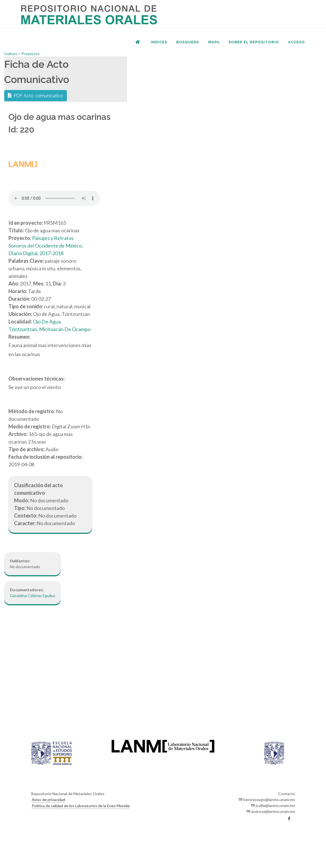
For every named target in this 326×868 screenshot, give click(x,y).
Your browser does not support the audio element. (54, 198)
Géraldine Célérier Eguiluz (32, 596)
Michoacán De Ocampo (65, 329)
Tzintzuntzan (23, 329)
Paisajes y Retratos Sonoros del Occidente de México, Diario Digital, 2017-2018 (46, 246)
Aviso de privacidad (48, 800)
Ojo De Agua (47, 321)
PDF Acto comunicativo (36, 95)
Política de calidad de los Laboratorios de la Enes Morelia (81, 806)
